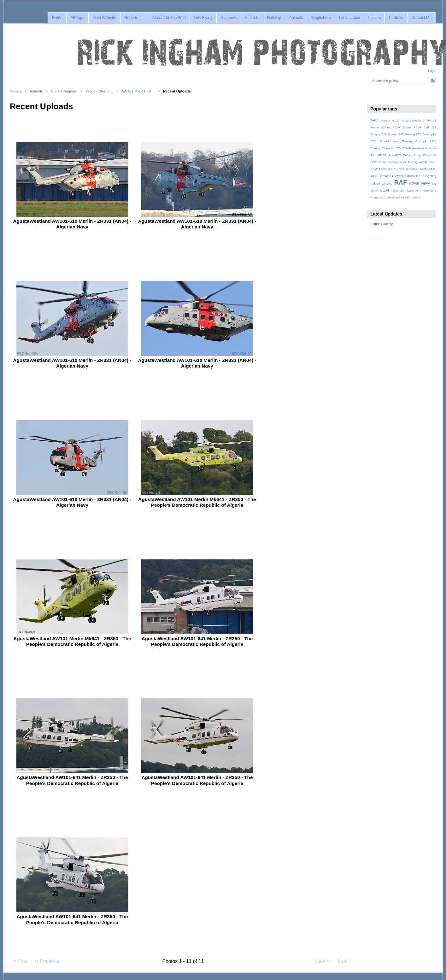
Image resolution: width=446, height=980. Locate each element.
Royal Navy (419, 183)
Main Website (104, 18)
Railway (274, 18)
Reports (131, 18)
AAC (374, 120)
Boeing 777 (413, 134)
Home (57, 18)
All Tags (77, 18)
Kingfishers (321, 18)
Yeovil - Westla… (99, 91)
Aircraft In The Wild (169, 18)
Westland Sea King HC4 (404, 197)
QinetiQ (387, 183)
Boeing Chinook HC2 (419, 141)
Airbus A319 (391, 127)
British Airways (389, 155)
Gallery (16, 91)
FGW (374, 169)
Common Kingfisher (392, 162)
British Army (412, 155)
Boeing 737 (379, 134)
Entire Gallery (382, 224)
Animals (296, 18)
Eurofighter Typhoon (422, 162)
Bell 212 (430, 127)
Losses (374, 18)
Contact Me (422, 18)
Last (346, 961)
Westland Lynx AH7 (407, 190)
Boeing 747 (396, 134)
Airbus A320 (412, 127)
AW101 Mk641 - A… (138, 91)
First (19, 961)
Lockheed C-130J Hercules (398, 169)
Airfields (252, 18)
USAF (385, 190)
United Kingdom (64, 91)
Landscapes (349, 18)
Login (432, 71)
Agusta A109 (390, 120)
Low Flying (203, 18)
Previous (46, 961)
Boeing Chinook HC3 (386, 148)
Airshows (229, 18)
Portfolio (396, 18)
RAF (401, 182)
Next (323, 961)
